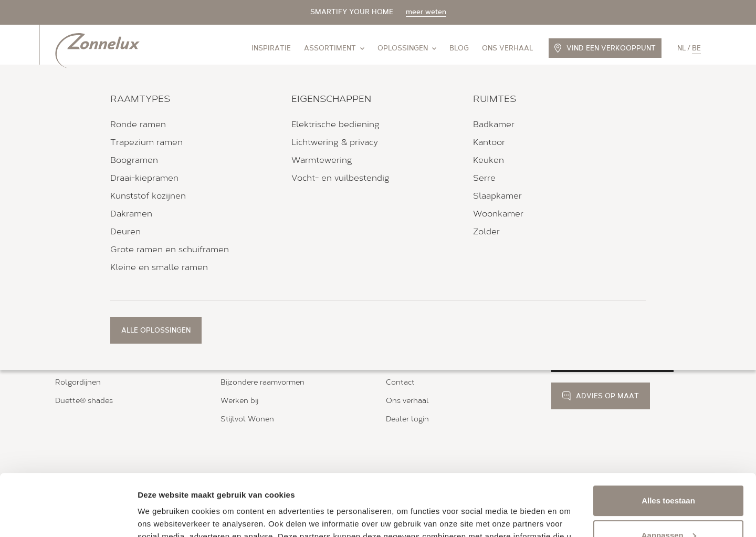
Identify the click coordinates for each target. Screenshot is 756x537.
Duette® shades (84, 401)
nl (681, 48)
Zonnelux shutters (88, 346)
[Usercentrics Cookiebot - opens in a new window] (68, 517)
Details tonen (162, 516)
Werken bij (239, 401)
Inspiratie (271, 48)
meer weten (426, 12)
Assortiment (334, 48)
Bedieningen (243, 346)
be (696, 48)
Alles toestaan (668, 439)
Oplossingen (407, 48)
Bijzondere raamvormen (262, 382)
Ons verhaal (507, 48)
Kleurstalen (407, 364)
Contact (400, 382)
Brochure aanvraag (419, 346)
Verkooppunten (106, 275)
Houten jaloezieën (87, 364)
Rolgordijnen (78, 382)
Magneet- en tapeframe (262, 364)
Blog (459, 48)
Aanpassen (669, 473)
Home (64, 275)
